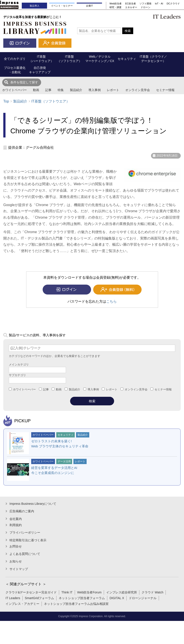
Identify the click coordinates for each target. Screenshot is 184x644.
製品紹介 (76, 90)
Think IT (67, 592)
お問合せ (16, 546)
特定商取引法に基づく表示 (28, 540)
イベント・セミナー (62, 6)
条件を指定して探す (24, 82)
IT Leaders (13, 598)
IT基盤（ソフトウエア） (50, 101)
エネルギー (131, 7)
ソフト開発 (145, 4)
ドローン (146, 7)
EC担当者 (130, 4)
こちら (111, 301)
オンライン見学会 (138, 90)
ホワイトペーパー (15, 90)
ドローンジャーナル (143, 598)
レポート (113, 90)
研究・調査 (116, 7)
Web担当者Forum (89, 592)
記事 (48, 90)
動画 (36, 90)
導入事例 (95, 90)
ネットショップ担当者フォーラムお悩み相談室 (76, 604)
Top (6, 101)
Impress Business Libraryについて (33, 504)
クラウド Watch (152, 592)
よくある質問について (25, 554)
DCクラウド (173, 4)
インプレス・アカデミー (22, 604)
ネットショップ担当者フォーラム (82, 598)
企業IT (89, 6)
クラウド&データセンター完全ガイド (31, 592)
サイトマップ (19, 569)
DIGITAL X (117, 598)
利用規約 (16, 525)
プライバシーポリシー (25, 532)
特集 (61, 90)
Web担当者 (116, 4)
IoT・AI (159, 4)
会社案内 (16, 519)
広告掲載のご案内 (22, 511)
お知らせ (16, 561)
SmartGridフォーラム (40, 598)
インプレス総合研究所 (122, 592)
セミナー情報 (165, 90)
